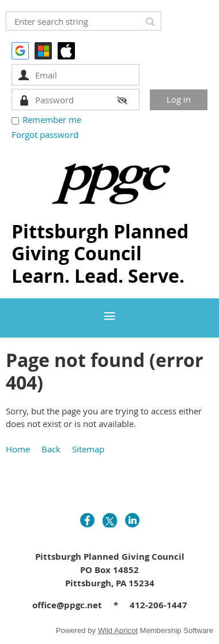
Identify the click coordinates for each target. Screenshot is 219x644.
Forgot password (45, 134)
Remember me (52, 119)
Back (51, 449)
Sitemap (88, 449)
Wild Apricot (118, 630)
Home (18, 449)
